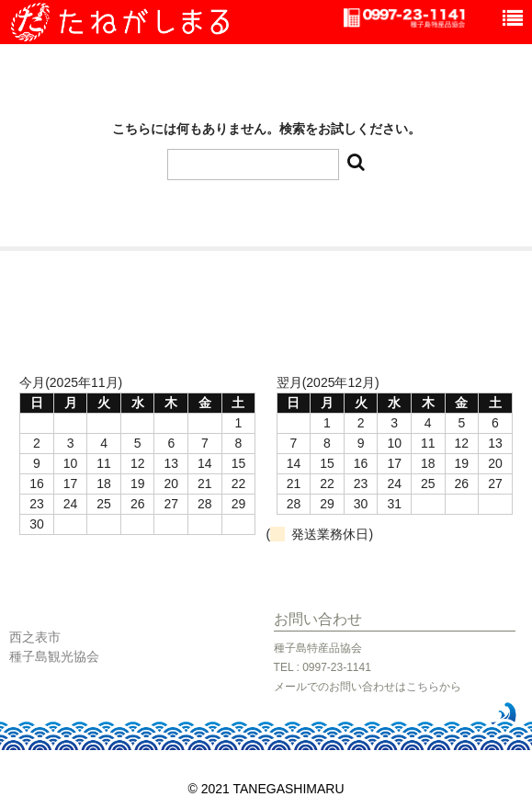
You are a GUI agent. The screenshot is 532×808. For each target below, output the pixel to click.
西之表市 (35, 637)
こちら (423, 687)
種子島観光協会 (54, 656)
